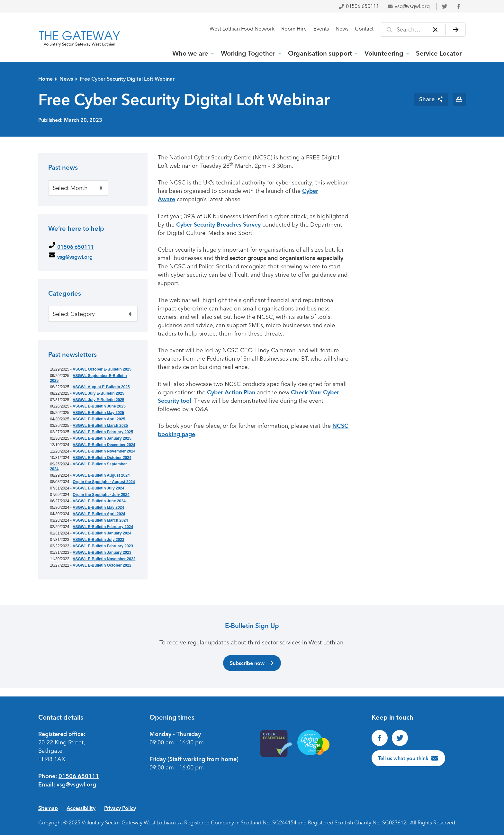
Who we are (190, 53)
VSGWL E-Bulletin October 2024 (102, 458)
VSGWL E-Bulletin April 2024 (99, 514)
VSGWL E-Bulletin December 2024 (104, 445)
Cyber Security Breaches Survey (218, 225)
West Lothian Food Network (242, 29)
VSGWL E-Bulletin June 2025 (99, 406)
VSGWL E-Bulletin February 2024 (103, 527)
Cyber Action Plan (231, 392)
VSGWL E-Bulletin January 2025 (102, 438)
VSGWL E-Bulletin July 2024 (99, 488)
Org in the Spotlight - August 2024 (104, 482)
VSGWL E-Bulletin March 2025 (100, 426)
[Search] (456, 30)
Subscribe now (252, 663)
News (342, 29)
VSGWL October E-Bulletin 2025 (102, 369)
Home (45, 79)
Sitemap (48, 808)
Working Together (248, 53)
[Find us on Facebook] (380, 738)
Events (321, 29)
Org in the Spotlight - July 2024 (101, 495)
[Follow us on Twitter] (400, 738)
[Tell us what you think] (409, 758)
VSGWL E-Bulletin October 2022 (102, 565)
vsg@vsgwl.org (409, 6)
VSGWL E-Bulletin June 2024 (99, 501)
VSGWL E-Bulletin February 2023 (103, 546)
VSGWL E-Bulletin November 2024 (104, 451)
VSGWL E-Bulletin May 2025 (98, 413)
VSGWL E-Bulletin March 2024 (100, 520)
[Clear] (435, 30)
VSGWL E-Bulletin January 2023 (102, 552)
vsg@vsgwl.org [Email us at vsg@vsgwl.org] (76, 785)
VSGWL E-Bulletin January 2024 (102, 533)
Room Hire (294, 29)
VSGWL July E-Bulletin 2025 (99, 393)
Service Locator (439, 53)
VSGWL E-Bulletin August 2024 (101, 475)
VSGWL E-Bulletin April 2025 (99, 419)
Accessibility (81, 808)
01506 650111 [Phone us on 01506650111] (79, 776)
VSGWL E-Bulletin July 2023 (99, 540)
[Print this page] (459, 99)
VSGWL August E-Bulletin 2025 (101, 387)
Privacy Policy (120, 808)
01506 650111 (359, 6)
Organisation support (320, 53)
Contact (364, 29)
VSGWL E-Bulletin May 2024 (98, 507)
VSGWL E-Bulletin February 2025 (103, 432)
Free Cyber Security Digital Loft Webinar (127, 79)
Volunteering (384, 53)
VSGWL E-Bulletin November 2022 (104, 559)
